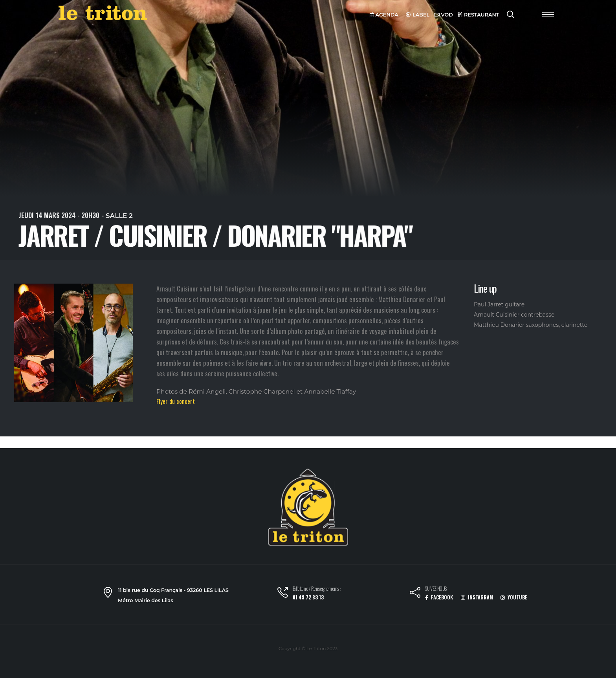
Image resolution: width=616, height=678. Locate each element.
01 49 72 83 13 (308, 597)
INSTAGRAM (477, 597)
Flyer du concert (176, 401)
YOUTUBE (514, 597)
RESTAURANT (478, 15)
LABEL (418, 15)
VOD (444, 15)
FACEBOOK (439, 597)
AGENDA (384, 15)
